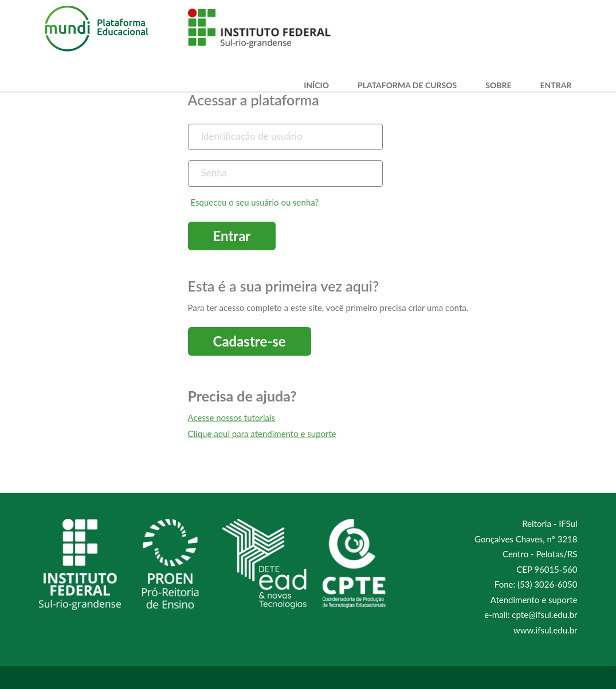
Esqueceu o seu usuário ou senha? (255, 202)
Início (316, 85)
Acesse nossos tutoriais (232, 418)
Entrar (556, 85)
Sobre (498, 85)
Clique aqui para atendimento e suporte (262, 434)
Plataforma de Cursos (407, 85)
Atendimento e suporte (534, 600)
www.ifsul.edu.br (545, 630)
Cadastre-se (250, 341)
